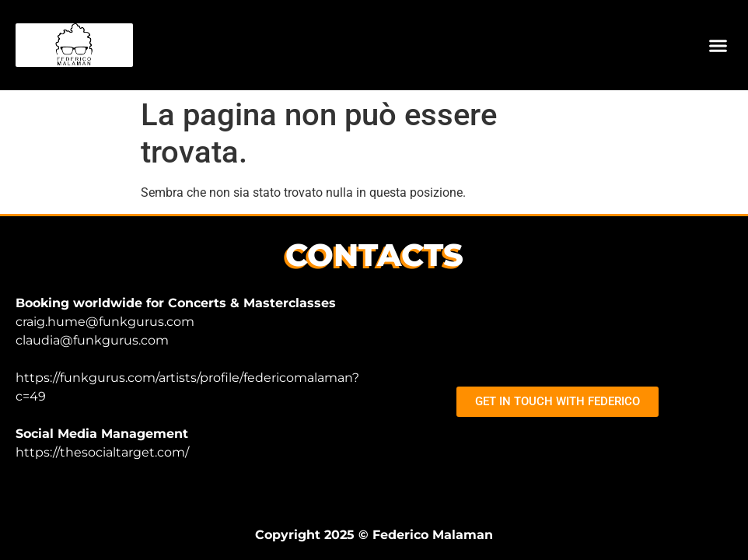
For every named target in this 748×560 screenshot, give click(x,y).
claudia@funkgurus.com (92, 340)
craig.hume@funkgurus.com (105, 322)
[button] (718, 45)
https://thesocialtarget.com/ (102, 452)
